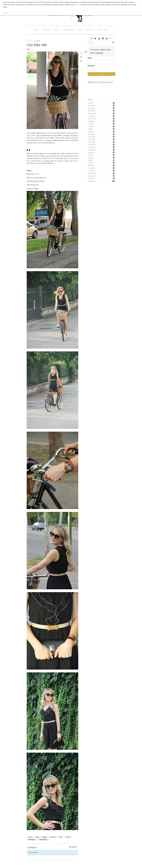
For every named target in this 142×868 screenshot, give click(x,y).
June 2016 (102, 126)
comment (73, 847)
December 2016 (102, 111)
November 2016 (102, 113)
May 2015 (102, 160)
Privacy (78, 5)
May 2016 (102, 129)
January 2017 (102, 108)
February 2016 (102, 137)
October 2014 (102, 178)
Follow (111, 38)
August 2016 (102, 121)
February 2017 (102, 106)
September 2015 (102, 150)
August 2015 (102, 152)
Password (91, 66)
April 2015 (102, 163)
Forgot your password (106, 82)
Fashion (37, 41)
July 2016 (102, 124)
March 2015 (102, 165)
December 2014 (102, 173)
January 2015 (102, 171)
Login (101, 74)
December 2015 (102, 142)
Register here (93, 82)
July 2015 (102, 155)
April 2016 (102, 132)
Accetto (5, 13)
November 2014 (102, 176)
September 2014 (102, 181)
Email (90, 58)
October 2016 (102, 116)
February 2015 (102, 168)
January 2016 (102, 139)
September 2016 (102, 119)
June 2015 (102, 158)
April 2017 (102, 103)
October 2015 (102, 147)
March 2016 (102, 134)
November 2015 (102, 145)
